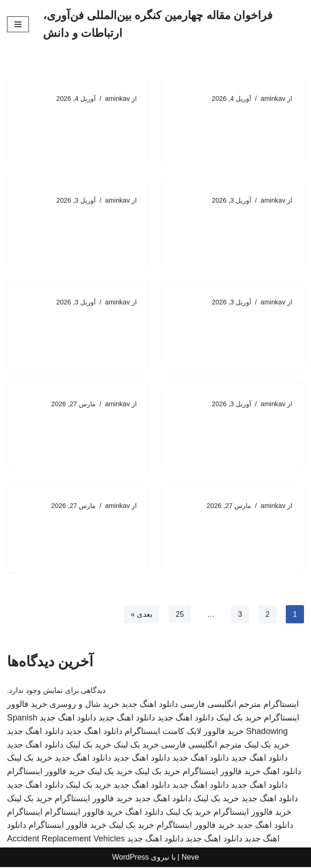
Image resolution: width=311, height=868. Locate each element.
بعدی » (141, 615)
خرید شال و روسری (84, 706)
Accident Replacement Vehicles (66, 840)
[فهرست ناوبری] (18, 24)
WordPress (131, 858)
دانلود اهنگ (282, 773)
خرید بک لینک (239, 719)
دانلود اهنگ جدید (150, 706)
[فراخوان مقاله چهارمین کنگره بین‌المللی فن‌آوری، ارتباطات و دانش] (173, 25)
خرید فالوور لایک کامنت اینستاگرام (184, 732)
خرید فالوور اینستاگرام (222, 773)
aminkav (273, 99)
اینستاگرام (281, 706)
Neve (190, 858)
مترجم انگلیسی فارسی (221, 706)
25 (179, 615)
